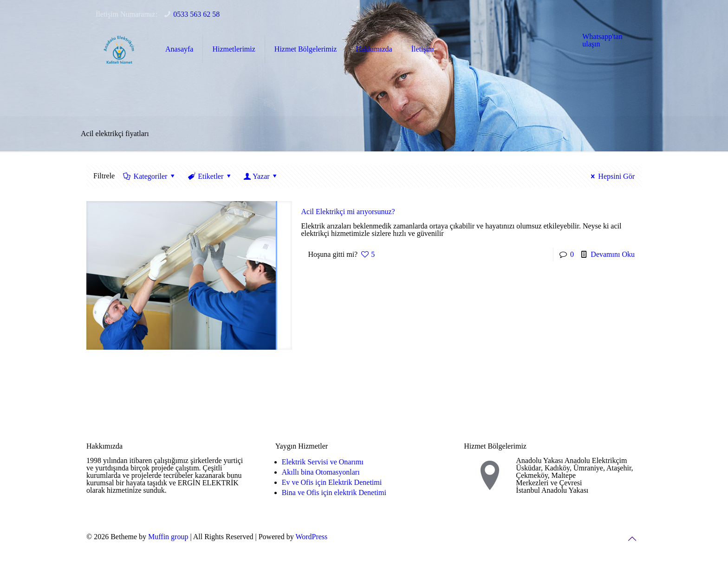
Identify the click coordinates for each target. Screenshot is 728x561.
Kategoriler (150, 176)
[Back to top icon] (632, 539)
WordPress (311, 537)
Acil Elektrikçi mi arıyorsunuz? (348, 212)
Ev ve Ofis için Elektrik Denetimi (332, 482)
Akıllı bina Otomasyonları (321, 472)
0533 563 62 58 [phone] (196, 14)
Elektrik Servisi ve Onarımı (323, 462)
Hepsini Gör (611, 176)
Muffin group (168, 537)
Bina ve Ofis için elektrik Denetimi (334, 493)
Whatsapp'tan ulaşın (602, 40)
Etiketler (210, 176)
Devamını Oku (613, 254)
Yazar (261, 176)
